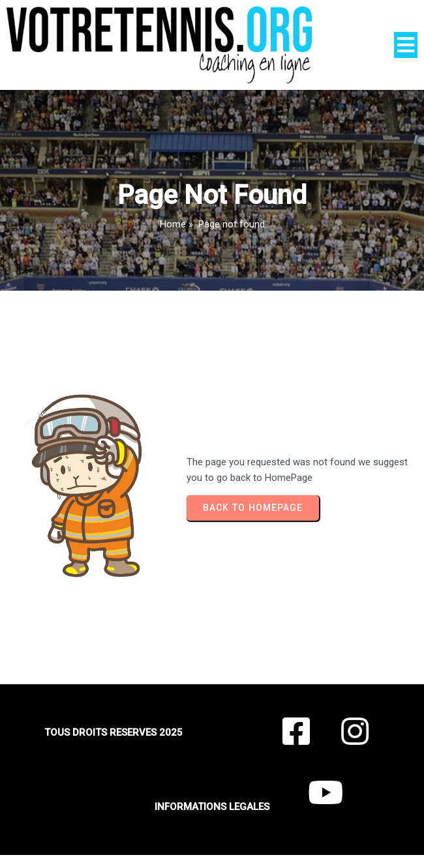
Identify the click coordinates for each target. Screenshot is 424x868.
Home (173, 224)
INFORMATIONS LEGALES (212, 807)
